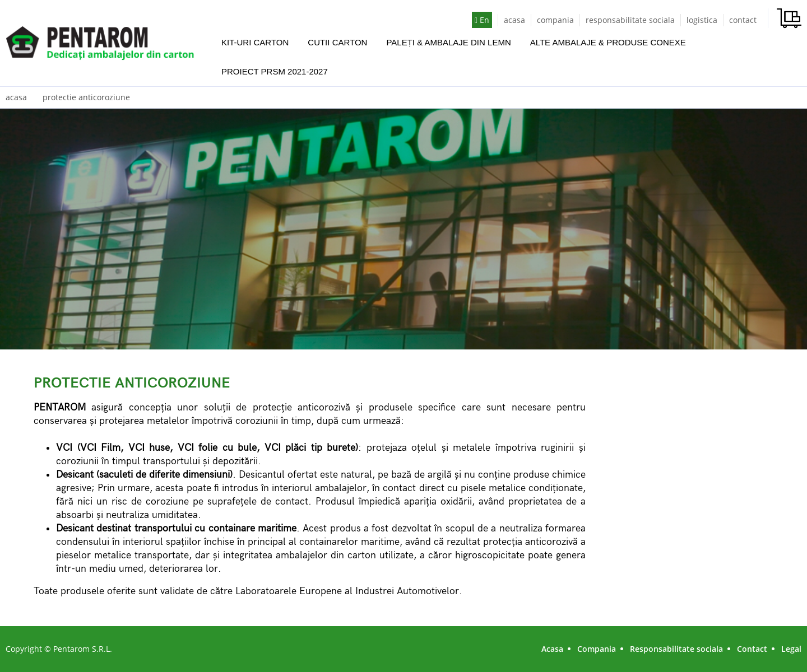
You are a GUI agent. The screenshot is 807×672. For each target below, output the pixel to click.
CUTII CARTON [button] (337, 42)
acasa (514, 20)
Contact (752, 649)
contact (743, 20)
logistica (702, 20)
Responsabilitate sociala (676, 649)
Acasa (552, 649)
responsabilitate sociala (630, 20)
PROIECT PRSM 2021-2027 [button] (275, 71)
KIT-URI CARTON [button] (255, 42)
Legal (791, 649)
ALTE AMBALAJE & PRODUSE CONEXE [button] (608, 42)
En (482, 20)
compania (555, 20)
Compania (597, 649)
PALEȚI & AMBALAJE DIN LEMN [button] (448, 42)
